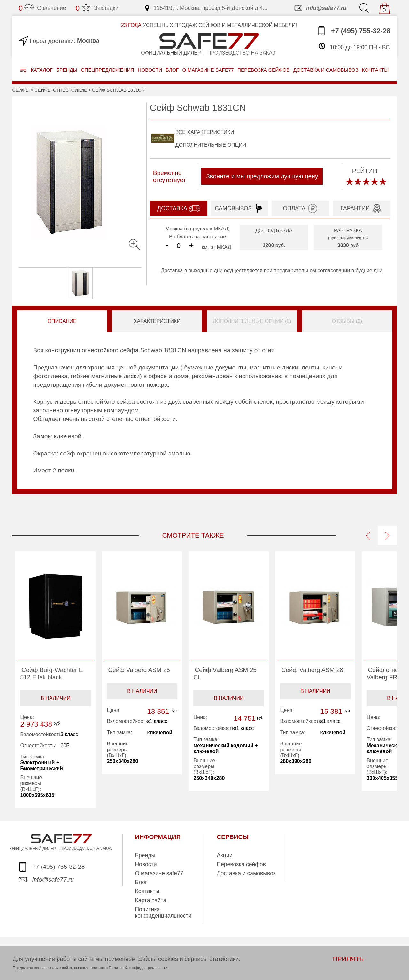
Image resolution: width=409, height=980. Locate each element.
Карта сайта (150, 900)
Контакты (147, 891)
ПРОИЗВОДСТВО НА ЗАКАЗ (86, 848)
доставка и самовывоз (326, 70)
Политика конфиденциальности (163, 913)
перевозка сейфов (264, 70)
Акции (224, 855)
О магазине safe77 (159, 873)
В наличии (55, 698)
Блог (172, 70)
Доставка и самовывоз (246, 873)
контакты (375, 70)
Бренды (67, 70)
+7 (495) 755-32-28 (354, 31)
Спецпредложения (108, 70)
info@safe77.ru (320, 8)
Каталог (37, 70)
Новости (150, 70)
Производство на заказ (241, 53)
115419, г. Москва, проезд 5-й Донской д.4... (206, 8)
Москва (88, 40)
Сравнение (42, 8)
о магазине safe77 (208, 70)
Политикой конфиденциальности (138, 968)
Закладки (97, 8)
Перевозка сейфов (241, 864)
